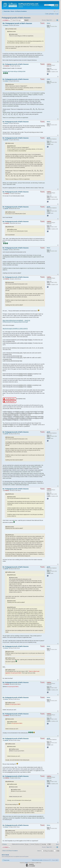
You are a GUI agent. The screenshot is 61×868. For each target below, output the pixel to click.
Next (57, 844)
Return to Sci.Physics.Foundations (10, 851)
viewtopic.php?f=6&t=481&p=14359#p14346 (14, 71)
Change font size (57, 11)
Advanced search (55, 6)
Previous (5, 844)
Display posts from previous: (21, 844)
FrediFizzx (7, 66)
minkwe (6, 81)
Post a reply (6, 20)
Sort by (36, 844)
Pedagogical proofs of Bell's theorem (16, 18)
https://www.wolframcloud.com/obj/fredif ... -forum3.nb (16, 320)
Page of (49, 20)
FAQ (47, 14)
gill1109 (6, 140)
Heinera (6, 25)
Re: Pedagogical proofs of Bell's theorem (17, 23)
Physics (12, 11)
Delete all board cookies (37, 860)
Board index (7, 11)
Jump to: (39, 851)
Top (58, 62)
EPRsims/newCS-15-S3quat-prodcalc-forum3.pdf (15, 322)
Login (57, 14)
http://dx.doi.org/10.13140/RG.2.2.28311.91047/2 (15, 329)
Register (52, 14)
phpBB (26, 863)
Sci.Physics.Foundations (21, 11)
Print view (54, 11)
